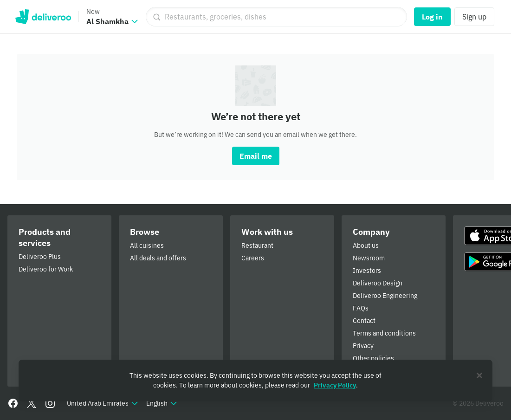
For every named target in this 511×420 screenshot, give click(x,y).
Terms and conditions (384, 333)
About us (366, 246)
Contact (364, 321)
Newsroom (369, 258)
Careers (253, 258)
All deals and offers (158, 258)
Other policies (373, 358)
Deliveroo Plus (40, 257)
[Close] (479, 375)
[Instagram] (50, 403)
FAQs (361, 308)
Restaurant (257, 246)
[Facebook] (13, 403)
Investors (367, 271)
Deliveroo (43, 17)
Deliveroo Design (378, 283)
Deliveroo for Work (46, 269)
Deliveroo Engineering (385, 296)
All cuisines (147, 246)
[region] (255, 381)
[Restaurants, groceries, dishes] (276, 17)
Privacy (363, 346)
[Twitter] (32, 403)
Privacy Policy (335, 385)
